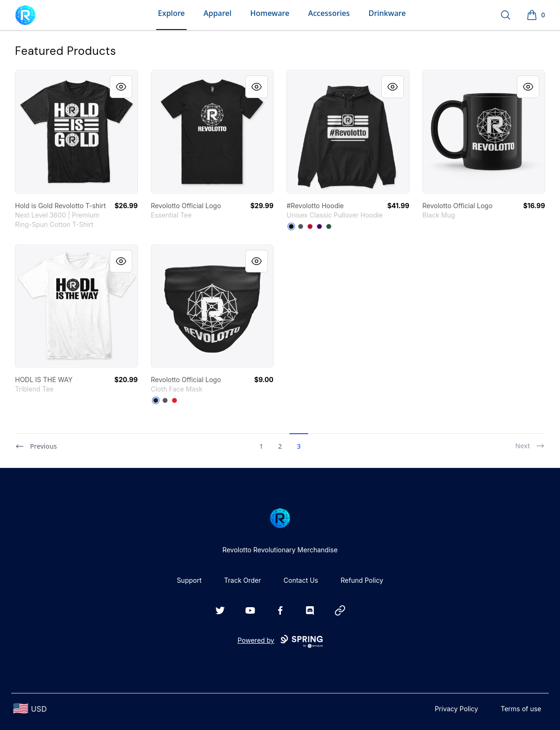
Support (189, 580)
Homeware (269, 13)
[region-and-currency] (30, 709)
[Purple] (319, 226)
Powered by (280, 641)
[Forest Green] (329, 226)
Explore (171, 13)
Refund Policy (362, 580)
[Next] (530, 442)
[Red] (310, 226)
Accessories (329, 13)
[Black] (291, 226)
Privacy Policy (457, 709)
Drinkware (387, 13)
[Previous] (36, 442)
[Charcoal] (301, 226)
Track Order (243, 580)
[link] (76, 132)
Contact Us (301, 580)
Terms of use (521, 709)
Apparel (217, 13)
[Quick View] (121, 87)
